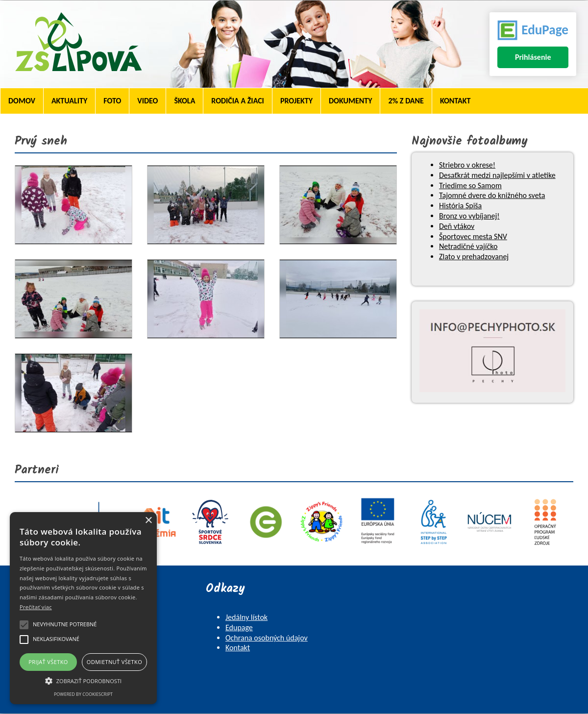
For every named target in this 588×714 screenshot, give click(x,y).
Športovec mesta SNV (473, 236)
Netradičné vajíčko (468, 246)
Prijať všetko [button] (48, 662)
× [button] (148, 521)
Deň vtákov (457, 226)
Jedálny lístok (246, 617)
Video (147, 101)
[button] (83, 680)
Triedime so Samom (470, 185)
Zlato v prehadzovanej (474, 257)
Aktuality (69, 101)
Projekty (296, 101)
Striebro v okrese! (467, 165)
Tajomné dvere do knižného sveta (492, 195)
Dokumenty (350, 101)
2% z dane (406, 101)
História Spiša (460, 206)
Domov (22, 101)
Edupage (239, 628)
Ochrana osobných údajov (267, 638)
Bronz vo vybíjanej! (469, 216)
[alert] (83, 608)
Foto (112, 101)
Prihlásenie (533, 57)
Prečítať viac (36, 607)
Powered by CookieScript (83, 694)
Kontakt (455, 101)
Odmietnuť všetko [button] (114, 662)
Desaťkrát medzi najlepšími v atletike (497, 175)
